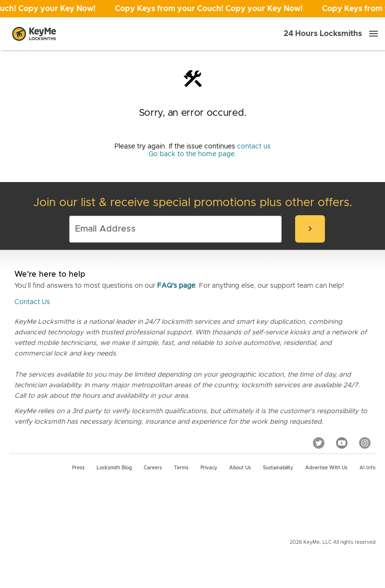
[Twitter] (319, 443)
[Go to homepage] (34, 34)
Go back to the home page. (192, 154)
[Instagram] (365, 443)
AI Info (367, 468)
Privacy (209, 468)
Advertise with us (326, 468)
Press (78, 468)
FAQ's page (176, 286)
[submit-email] (310, 229)
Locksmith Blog (114, 468)
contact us (254, 147)
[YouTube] (342, 443)
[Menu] (373, 34)
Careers (153, 468)
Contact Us (32, 302)
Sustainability (278, 468)
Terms (181, 468)
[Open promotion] (192, 9)
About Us (240, 468)
